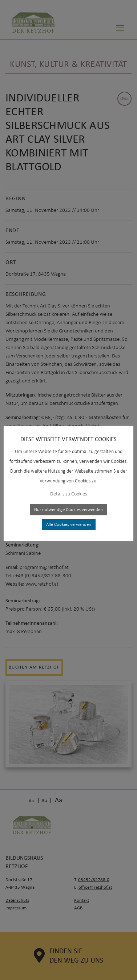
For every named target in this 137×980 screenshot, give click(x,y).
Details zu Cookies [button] (68, 494)
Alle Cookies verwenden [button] (69, 525)
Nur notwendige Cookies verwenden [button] (68, 510)
